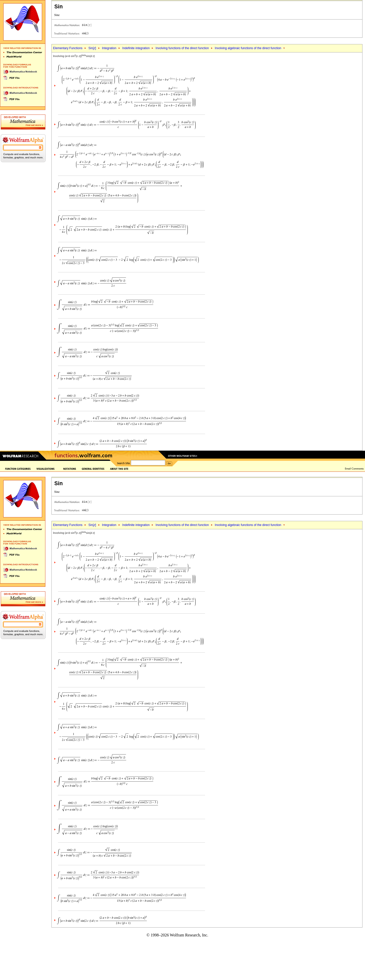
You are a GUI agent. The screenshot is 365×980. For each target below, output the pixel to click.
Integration (109, 48)
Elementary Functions (68, 48)
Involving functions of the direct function (182, 48)
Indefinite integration (136, 48)
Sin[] (92, 48)
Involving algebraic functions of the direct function (248, 48)
